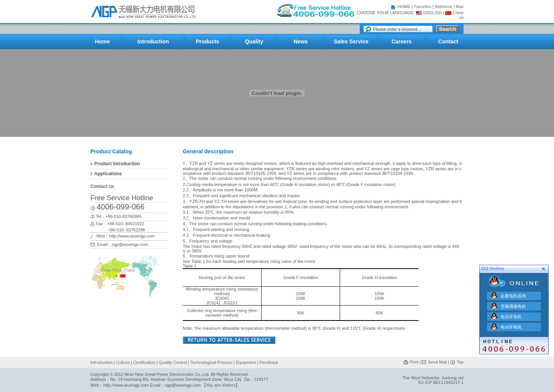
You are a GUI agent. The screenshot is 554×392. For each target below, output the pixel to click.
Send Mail (437, 362)
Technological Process (211, 362)
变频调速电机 (513, 305)
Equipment (247, 362)
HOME (404, 7)
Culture (123, 362)
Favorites (423, 7)
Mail (460, 7)
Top (460, 362)
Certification (144, 362)
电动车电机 (511, 316)
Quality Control (173, 362)
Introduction (101, 362)
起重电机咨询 (513, 295)
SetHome (444, 7)
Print (414, 362)
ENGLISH (429, 13)
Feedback (269, 362)
